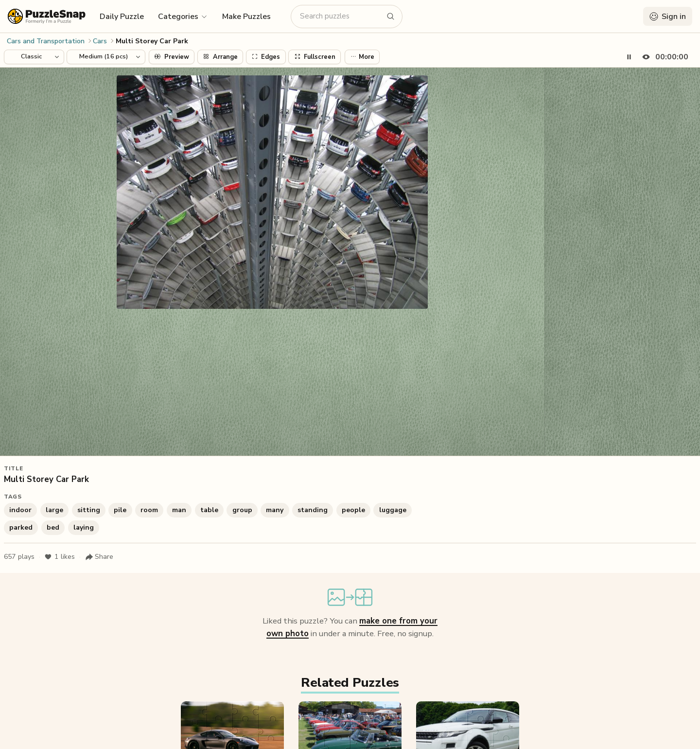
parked (21, 527)
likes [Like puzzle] (60, 557)
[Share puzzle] (99, 557)
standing (313, 510)
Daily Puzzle (122, 17)
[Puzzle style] (34, 57)
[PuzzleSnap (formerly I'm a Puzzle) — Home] (47, 16)
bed (53, 527)
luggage (393, 510)
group (242, 510)
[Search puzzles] (341, 16)
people (353, 510)
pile (120, 510)
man (179, 510)
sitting (89, 510)
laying (84, 527)
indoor (20, 510)
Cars (100, 41)
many (275, 510)
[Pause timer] (629, 57)
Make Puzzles (246, 17)
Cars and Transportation (46, 41)
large (54, 510)
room (149, 510)
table (209, 510)
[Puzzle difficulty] (106, 57)
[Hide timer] (663, 57)
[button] (183, 16)
